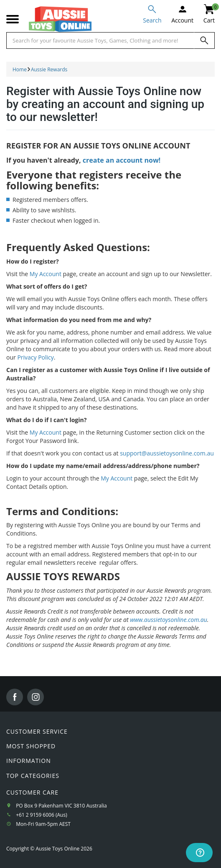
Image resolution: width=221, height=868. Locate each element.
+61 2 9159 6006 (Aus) (42, 815)
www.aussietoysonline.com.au (169, 620)
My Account (46, 274)
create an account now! (122, 160)
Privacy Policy (35, 357)
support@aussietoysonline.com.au (167, 453)
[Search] (204, 40)
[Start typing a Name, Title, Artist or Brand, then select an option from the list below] (100, 40)
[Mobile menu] (13, 19)
